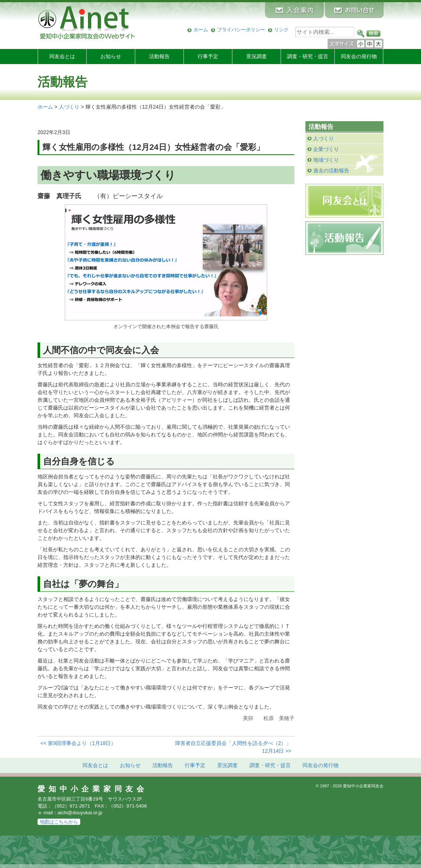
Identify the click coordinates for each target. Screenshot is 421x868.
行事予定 (208, 56)
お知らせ (111, 56)
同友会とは (62, 56)
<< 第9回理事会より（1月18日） (78, 743)
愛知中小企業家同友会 (93, 789)
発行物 (359, 56)
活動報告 (159, 56)
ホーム (201, 30)
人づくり (323, 138)
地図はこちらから (59, 822)
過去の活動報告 (331, 171)
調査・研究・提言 (308, 56)
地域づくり (326, 160)
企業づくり (326, 149)
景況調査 (257, 56)
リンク (281, 30)
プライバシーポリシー (241, 30)
